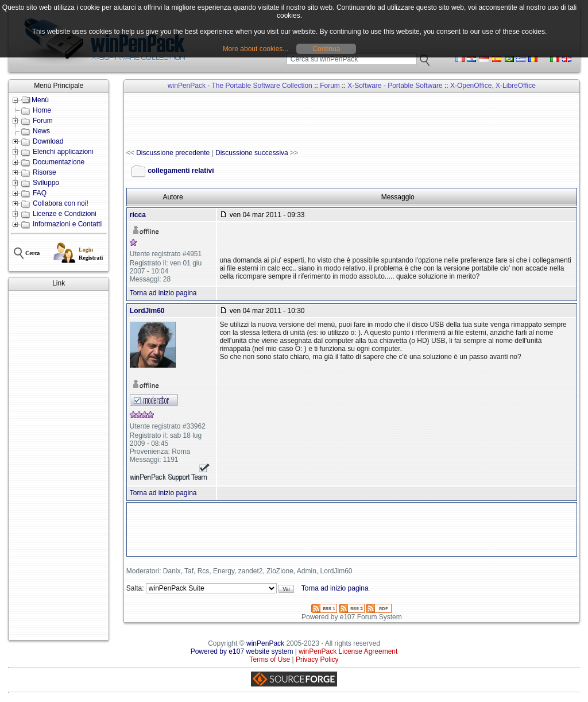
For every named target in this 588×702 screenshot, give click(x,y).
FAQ (40, 193)
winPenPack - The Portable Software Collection (240, 86)
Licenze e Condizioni (65, 214)
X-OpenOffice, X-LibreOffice (493, 86)
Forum (43, 121)
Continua (326, 49)
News (41, 131)
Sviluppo (46, 183)
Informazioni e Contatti (67, 224)
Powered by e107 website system (242, 651)
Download (48, 141)
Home (42, 110)
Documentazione (59, 162)
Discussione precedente (173, 153)
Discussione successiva (252, 153)
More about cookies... (256, 49)
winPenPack (265, 643)
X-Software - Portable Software (395, 86)
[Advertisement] (59, 465)
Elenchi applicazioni (63, 152)
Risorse (45, 172)
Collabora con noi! (61, 203)
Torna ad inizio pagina (163, 293)
